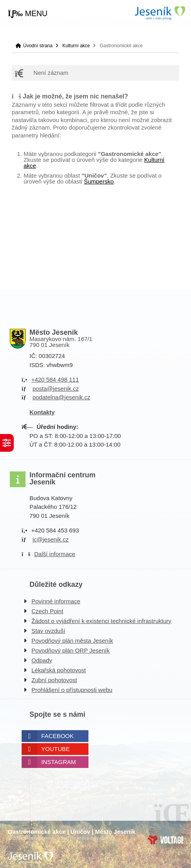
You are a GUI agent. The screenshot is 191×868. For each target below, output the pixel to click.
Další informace (55, 554)
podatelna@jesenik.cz (62, 397)
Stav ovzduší (48, 631)
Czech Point (47, 611)
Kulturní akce (76, 46)
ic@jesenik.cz (51, 539)
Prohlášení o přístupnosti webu (72, 690)
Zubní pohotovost (54, 680)
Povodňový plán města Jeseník (72, 641)
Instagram (59, 762)
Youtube (56, 749)
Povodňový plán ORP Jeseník (71, 650)
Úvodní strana (160, 13)
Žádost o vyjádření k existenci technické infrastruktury (101, 621)
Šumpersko (99, 181)
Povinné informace (56, 601)
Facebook (58, 736)
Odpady (42, 660)
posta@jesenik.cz (56, 389)
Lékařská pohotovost (59, 670)
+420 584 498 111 (55, 379)
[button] (28, 14)
